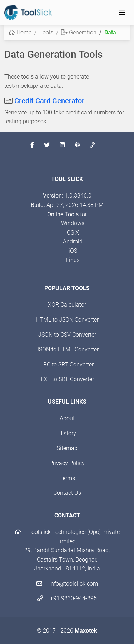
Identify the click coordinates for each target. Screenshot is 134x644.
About (67, 418)
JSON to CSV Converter (67, 335)
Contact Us (67, 493)
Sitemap (67, 448)
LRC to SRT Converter (67, 364)
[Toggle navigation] (122, 13)
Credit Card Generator (49, 101)
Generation (79, 32)
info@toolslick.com (67, 584)
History (67, 433)
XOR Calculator (67, 305)
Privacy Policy (67, 463)
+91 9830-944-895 (67, 598)
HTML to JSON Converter (67, 320)
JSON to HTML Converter (67, 349)
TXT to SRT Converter (67, 379)
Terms (67, 478)
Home (20, 32)
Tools (46, 32)
